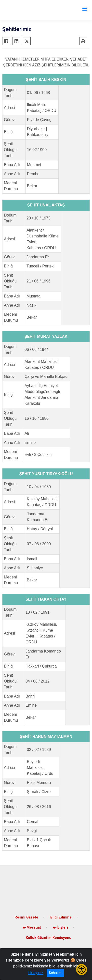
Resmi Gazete (26, 917)
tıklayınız (36, 973)
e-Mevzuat (32, 927)
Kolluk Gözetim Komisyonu (49, 938)
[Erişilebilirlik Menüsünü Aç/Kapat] (82, 970)
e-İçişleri (60, 927)
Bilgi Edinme (61, 917)
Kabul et (55, 973)
